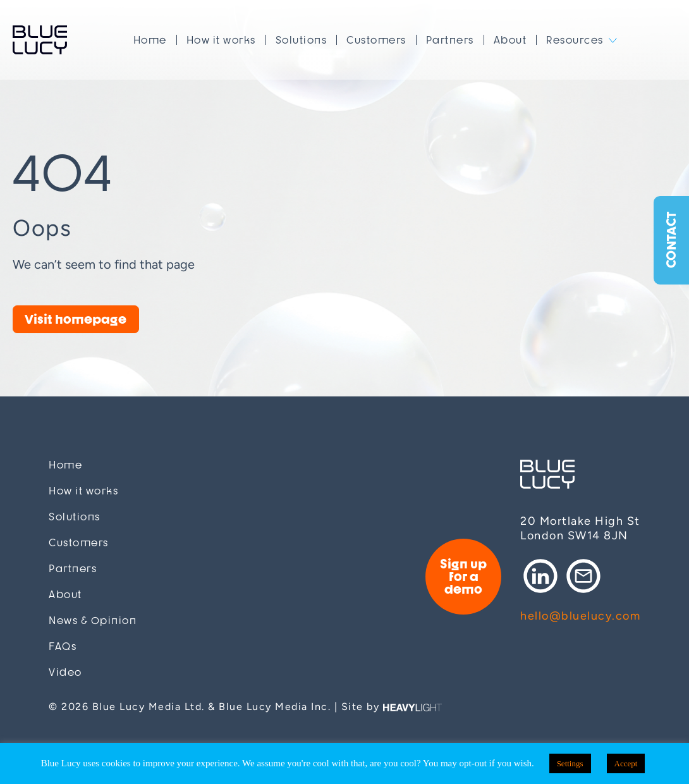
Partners (450, 40)
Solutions (302, 40)
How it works (221, 40)
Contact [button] (671, 241)
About (510, 40)
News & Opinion (93, 621)
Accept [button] (626, 763)
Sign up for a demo (463, 576)
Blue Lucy (40, 40)
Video (65, 672)
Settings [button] (570, 763)
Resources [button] (575, 40)
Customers (376, 40)
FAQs (63, 646)
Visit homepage (76, 319)
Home (150, 40)
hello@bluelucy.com (580, 616)
